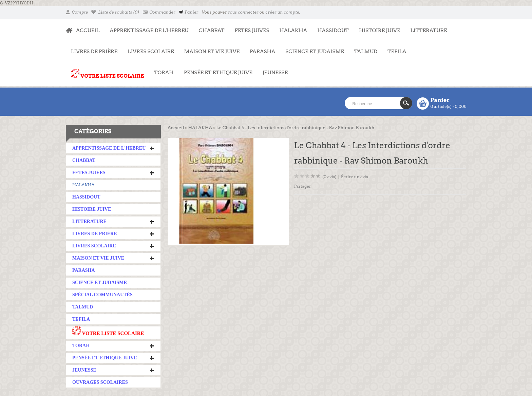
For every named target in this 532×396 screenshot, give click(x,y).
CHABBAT (211, 31)
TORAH (161, 69)
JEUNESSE (273, 69)
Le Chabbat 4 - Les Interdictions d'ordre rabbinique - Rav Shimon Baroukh (295, 128)
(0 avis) (329, 177)
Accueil (176, 128)
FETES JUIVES (250, 27)
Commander (159, 12)
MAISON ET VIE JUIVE (209, 48)
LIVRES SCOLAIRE (148, 48)
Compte (77, 12)
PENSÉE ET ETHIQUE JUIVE (216, 69)
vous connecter (243, 12)
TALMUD (366, 52)
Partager (303, 186)
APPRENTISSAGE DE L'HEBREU (146, 27)
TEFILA (397, 52)
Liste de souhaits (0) (115, 12)
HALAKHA (293, 31)
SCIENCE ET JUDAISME (315, 52)
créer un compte (282, 12)
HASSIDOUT (333, 31)
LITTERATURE (426, 27)
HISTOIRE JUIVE (380, 31)
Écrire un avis (355, 177)
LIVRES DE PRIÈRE (92, 48)
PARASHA (262, 52)
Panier (188, 12)
